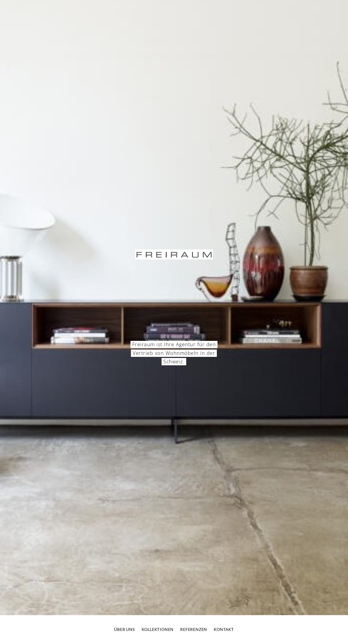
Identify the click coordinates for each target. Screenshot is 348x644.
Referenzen (194, 629)
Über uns (124, 629)
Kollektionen (158, 629)
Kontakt (224, 629)
